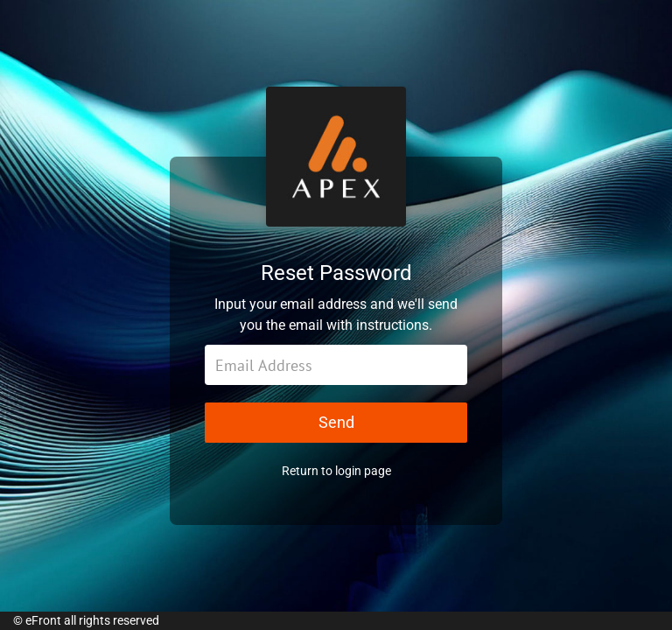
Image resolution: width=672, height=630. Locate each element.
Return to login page (336, 471)
